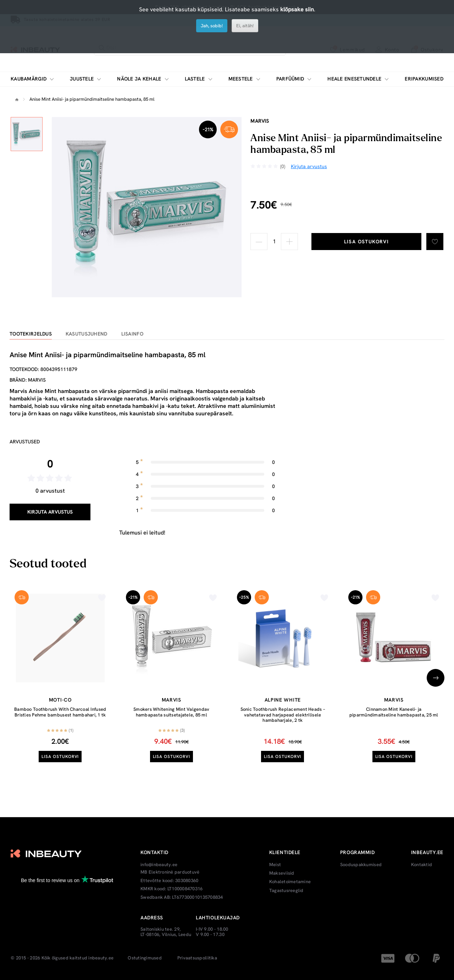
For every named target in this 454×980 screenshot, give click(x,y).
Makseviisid (282, 873)
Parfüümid (290, 79)
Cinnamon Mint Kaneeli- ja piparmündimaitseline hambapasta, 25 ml (394, 712)
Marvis (260, 121)
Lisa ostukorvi (367, 242)
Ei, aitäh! (245, 26)
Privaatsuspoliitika (197, 958)
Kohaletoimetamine (290, 882)
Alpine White (283, 700)
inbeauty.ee (101, 958)
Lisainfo (132, 334)
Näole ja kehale (139, 79)
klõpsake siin (297, 9)
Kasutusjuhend (87, 334)
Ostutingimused (145, 958)
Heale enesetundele (354, 79)
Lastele (195, 79)
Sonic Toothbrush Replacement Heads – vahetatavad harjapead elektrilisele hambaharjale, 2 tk (283, 715)
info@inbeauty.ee (159, 865)
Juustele (82, 79)
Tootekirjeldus (31, 334)
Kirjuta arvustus (50, 512)
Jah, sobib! (212, 26)
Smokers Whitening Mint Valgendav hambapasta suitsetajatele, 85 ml (171, 712)
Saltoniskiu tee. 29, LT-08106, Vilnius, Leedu (166, 932)
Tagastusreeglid (286, 891)
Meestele (241, 79)
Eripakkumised (424, 79)
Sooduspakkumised (361, 865)
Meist (275, 865)
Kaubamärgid (29, 79)
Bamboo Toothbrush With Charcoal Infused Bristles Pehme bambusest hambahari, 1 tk (60, 712)
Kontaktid (422, 865)
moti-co (60, 700)
